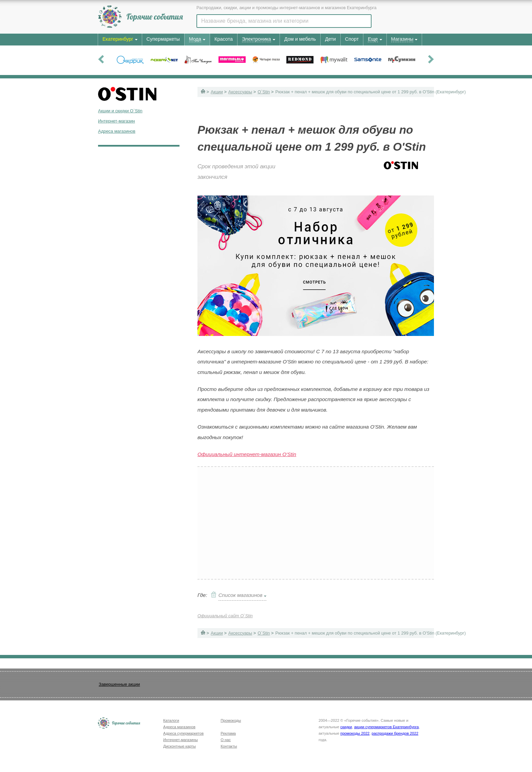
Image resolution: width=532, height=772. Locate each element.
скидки (346, 727)
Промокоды (231, 720)
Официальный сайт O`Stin (225, 616)
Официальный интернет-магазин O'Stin (247, 454)
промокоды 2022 (355, 733)
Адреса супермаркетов (183, 733)
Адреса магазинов (117, 131)
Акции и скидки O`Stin (120, 111)
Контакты (229, 746)
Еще (373, 39)
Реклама (228, 733)
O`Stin (264, 92)
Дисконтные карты (179, 746)
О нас (226, 740)
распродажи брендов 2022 (395, 733)
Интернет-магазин (117, 121)
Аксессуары (240, 92)
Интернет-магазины (180, 740)
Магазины (402, 39)
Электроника (256, 39)
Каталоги (171, 720)
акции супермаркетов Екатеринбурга (386, 727)
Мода (195, 39)
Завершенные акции (119, 684)
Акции (217, 92)
